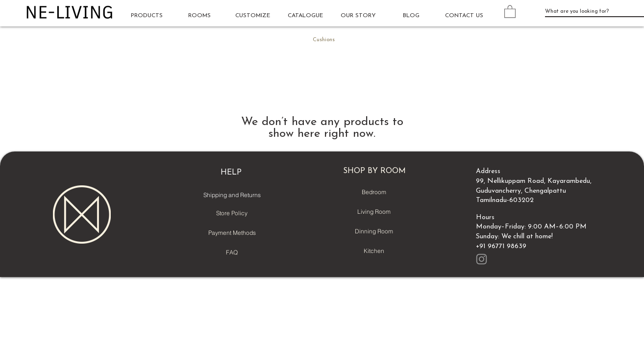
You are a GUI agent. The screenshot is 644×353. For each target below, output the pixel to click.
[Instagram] (482, 259)
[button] (199, 16)
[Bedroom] (374, 192)
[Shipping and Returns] (232, 195)
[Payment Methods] (232, 233)
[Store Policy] (232, 213)
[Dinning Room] (374, 231)
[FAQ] (232, 252)
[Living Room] (374, 212)
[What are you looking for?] (587, 12)
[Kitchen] (374, 251)
